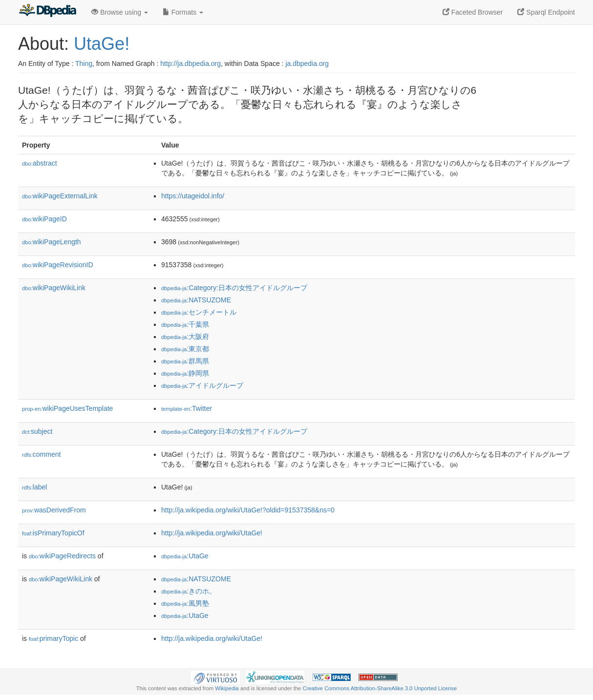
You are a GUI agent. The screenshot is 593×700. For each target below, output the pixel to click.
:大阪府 (185, 337)
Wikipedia (227, 688)
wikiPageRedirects (62, 556)
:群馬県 (185, 361)
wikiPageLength (52, 242)
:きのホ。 (189, 591)
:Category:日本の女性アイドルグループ (234, 288)
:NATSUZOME (196, 300)
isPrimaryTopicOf (53, 533)
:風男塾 (185, 603)
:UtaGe (185, 556)
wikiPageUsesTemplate (67, 408)
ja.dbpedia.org (307, 64)
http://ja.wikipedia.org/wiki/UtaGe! (212, 533)
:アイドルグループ (202, 385)
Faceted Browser (473, 12)
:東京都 (185, 349)
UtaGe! (102, 44)
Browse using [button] (120, 12)
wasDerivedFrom (54, 510)
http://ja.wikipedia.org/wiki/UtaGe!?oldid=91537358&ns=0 (248, 510)
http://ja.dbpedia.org (191, 64)
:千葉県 (185, 324)
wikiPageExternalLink (60, 196)
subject (37, 431)
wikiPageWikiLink (54, 288)
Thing (84, 64)
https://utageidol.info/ (193, 196)
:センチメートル (199, 312)
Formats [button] (183, 12)
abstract (40, 163)
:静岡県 (185, 373)
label (34, 487)
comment (41, 454)
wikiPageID (44, 219)
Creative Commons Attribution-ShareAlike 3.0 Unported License (380, 688)
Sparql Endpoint (546, 12)
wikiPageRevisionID (58, 265)
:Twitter (187, 408)
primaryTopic (53, 638)
